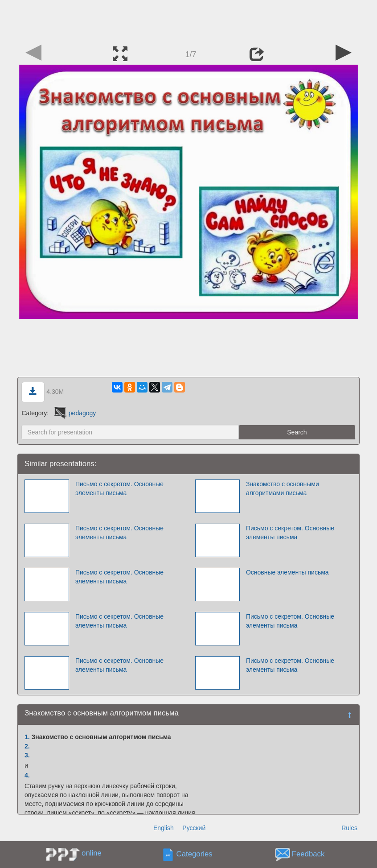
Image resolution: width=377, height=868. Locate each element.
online (92, 853)
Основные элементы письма (287, 572)
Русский (194, 828)
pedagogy (74, 413)
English (164, 828)
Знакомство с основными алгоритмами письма (283, 488)
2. (27, 746)
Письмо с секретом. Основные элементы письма (119, 488)
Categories (195, 854)
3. (27, 755)
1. (27, 737)
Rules (349, 828)
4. (27, 775)
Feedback (308, 854)
